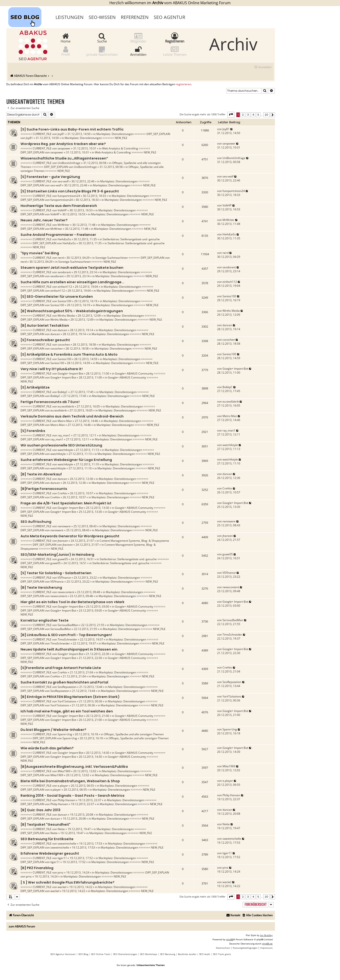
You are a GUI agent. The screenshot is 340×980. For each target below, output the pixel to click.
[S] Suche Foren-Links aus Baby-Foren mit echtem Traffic (72, 129)
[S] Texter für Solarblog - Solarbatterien (56, 573)
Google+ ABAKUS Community (134, 373)
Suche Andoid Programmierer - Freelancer (58, 235)
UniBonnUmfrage (69, 163)
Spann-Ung (65, 734)
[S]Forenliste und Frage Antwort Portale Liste (61, 668)
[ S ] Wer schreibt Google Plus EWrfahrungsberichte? (68, 882)
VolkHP (62, 210)
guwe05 (63, 559)
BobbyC (63, 392)
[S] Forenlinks (33, 431)
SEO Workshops (149, 954)
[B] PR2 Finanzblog (37, 868)
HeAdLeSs (64, 239)
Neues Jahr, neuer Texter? (44, 220)
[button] (231, 115)
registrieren (184, 84)
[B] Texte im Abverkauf (41, 474)
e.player (63, 786)
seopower (64, 148)
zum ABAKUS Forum (22, 926)
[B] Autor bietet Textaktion (45, 325)
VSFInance (64, 578)
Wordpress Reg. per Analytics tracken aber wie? (63, 144)
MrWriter (64, 225)
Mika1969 (64, 771)
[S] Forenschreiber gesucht (45, 340)
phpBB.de (267, 944)
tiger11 (62, 858)
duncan (62, 330)
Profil (66, 51)
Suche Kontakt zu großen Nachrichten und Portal (64, 682)
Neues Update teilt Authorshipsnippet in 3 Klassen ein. (69, 649)
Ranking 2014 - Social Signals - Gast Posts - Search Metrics (73, 796)
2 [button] (243, 115)
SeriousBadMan (68, 625)
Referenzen (135, 17)
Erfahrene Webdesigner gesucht (50, 853)
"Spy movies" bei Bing (40, 253)
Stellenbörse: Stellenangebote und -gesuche (131, 239)
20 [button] (266, 115)
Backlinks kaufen (187, 954)
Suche (102, 38)
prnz (61, 872)
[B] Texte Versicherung (41, 587)
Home (66, 38)
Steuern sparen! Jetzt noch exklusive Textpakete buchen (72, 268)
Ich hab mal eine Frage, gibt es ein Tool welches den (67, 711)
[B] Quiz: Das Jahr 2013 (40, 810)
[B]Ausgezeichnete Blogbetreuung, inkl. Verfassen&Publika (74, 767)
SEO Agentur (169, 17)
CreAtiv (62, 493)
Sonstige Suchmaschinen (112, 258)
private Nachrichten (102, 51)
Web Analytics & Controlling (120, 148)
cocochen (64, 345)
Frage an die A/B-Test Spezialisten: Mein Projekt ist (66, 503)
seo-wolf (63, 181)
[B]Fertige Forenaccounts (44, 489)
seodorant (64, 272)
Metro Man (65, 421)
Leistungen (69, 17)
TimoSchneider (67, 639)
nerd (61, 258)
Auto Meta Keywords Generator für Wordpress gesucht (70, 536)
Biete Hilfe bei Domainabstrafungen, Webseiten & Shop (70, 781)
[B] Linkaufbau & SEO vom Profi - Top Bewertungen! (66, 635)
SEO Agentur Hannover (63, 954)
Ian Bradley (266, 935)
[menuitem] (263, 67)
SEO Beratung (168, 954)
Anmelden (138, 51)
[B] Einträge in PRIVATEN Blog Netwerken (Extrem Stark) (70, 697)
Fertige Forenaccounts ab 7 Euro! (50, 402)
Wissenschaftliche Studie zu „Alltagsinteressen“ (64, 158)
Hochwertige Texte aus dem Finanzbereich (59, 206)
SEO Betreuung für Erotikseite (47, 839)
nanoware (64, 526)
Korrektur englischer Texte (45, 620)
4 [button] (253, 115)
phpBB (230, 939)
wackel (62, 887)
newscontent (66, 592)
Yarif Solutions (67, 701)
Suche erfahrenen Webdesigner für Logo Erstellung (66, 460)
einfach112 (65, 287)
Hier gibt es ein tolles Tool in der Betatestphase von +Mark (73, 602)
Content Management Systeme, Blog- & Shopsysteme (134, 541)
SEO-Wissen (102, 17)
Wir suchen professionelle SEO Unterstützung (61, 445)
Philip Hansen (66, 800)
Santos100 (64, 301)
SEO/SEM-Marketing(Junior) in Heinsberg (57, 555)
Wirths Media (66, 316)
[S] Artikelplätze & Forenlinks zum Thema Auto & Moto (69, 354)
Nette (61, 829)
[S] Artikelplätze (35, 387)
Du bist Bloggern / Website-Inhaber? (53, 730)
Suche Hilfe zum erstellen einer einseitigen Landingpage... (72, 282)
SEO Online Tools (101, 954)
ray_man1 (64, 435)
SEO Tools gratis (222, 954)
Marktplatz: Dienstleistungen (115, 134)
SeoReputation (67, 687)
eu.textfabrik (66, 406)
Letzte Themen (175, 51)
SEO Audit (205, 954)
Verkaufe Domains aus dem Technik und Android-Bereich (72, 416)
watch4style (65, 450)
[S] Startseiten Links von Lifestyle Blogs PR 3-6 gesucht (70, 191)
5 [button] (258, 115)
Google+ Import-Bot (70, 373)
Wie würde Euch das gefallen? (47, 748)
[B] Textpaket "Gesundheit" (45, 824)
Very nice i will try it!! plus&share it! (52, 369)
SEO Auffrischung (36, 522)
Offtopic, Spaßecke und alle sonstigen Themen (134, 734)
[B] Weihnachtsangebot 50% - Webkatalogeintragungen (72, 311)
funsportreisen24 (69, 196)
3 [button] (248, 115)
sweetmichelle (67, 844)
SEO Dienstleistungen (125, 954)
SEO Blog (83, 954)
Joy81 (61, 134)
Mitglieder (138, 38)
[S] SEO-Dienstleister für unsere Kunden (57, 297)
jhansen (63, 541)
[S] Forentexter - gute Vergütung (50, 177)
